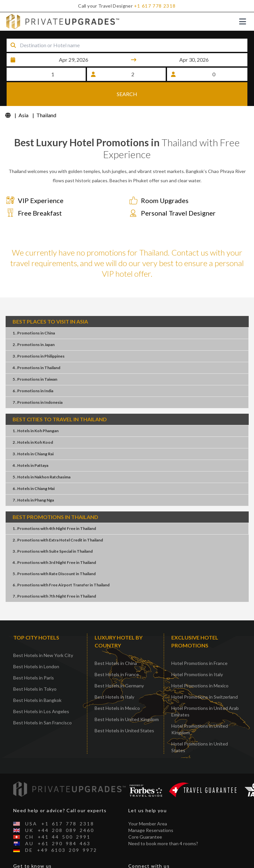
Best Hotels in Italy (114, 676)
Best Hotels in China (116, 642)
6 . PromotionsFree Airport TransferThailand (61, 564)
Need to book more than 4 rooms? (163, 822)
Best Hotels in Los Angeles (41, 690)
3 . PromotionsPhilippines (39, 335)
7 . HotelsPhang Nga (33, 479)
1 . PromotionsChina (34, 312)
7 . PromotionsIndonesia (38, 381)
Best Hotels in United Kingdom (127, 698)
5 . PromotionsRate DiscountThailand (54, 553)
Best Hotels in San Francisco (42, 701)
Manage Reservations (151, 809)
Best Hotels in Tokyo (35, 668)
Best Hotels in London (36, 645)
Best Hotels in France (117, 653)
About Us (23, 858)
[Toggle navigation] (243, 21)
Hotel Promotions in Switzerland (205, 676)
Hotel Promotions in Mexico (200, 664)
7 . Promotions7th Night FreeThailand (54, 575)
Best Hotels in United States (124, 709)
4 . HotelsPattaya (30, 444)
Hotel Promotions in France (199, 642)
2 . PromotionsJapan (34, 323)
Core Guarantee (145, 816)
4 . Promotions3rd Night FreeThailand (54, 541)
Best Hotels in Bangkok (37, 679)
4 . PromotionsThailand (36, 347)
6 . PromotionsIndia (33, 370)
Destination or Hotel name (56, 37)
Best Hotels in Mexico (117, 687)
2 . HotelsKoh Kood (33, 421)
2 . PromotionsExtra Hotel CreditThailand (58, 519)
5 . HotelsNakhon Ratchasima (42, 456)
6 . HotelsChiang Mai (34, 467)
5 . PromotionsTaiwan (35, 358)
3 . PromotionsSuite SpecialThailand (53, 530)
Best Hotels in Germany (119, 664)
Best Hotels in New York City (43, 634)
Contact (22, 865)
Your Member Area (148, 802)
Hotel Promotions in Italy (197, 653)
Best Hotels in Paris (34, 657)
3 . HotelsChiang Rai (33, 433)
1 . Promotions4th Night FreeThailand (54, 507)
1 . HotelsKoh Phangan (36, 410)
